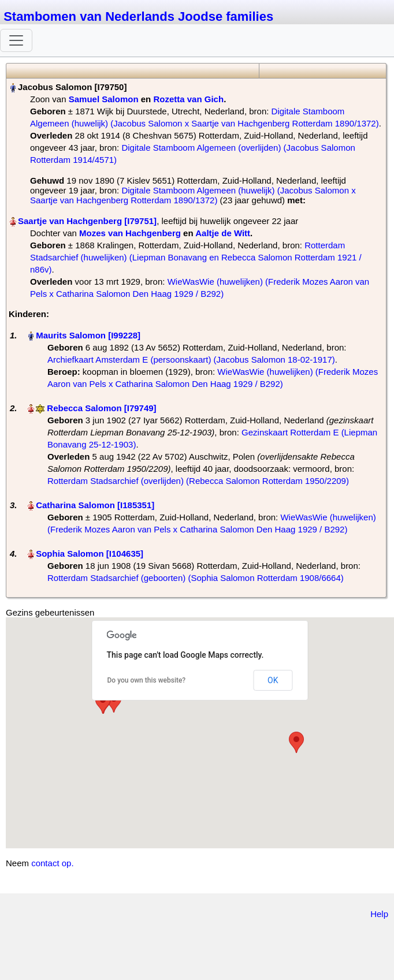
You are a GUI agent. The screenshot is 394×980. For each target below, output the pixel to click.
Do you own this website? (147, 680)
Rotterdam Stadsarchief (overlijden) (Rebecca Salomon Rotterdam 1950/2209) (198, 481)
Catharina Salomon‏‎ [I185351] (95, 505)
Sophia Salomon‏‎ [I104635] (90, 554)
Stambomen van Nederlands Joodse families (138, 16)
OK (273, 680)
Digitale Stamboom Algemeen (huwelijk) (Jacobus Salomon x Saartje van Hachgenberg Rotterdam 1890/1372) (193, 195)
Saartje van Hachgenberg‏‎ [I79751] (87, 221)
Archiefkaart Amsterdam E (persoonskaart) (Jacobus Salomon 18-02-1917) (191, 359)
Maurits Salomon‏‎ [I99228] (88, 335)
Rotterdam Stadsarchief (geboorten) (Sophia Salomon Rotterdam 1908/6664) (196, 578)
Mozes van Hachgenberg (130, 233)
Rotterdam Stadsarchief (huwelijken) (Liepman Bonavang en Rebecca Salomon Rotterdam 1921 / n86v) (196, 257)
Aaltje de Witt (223, 233)
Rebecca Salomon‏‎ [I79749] (101, 408)
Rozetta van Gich (188, 99)
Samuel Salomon (104, 99)
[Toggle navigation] (16, 40)
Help (379, 914)
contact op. (52, 863)
